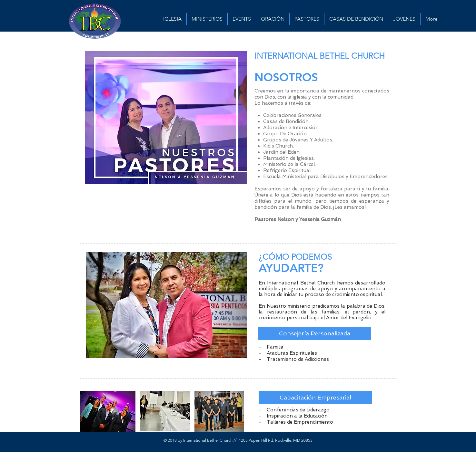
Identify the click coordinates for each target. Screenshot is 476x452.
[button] (315, 333)
